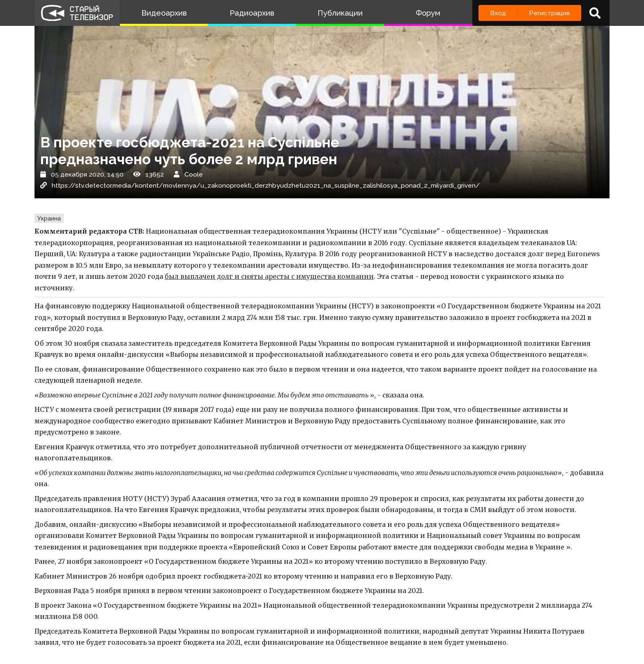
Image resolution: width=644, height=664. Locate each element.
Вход (498, 13)
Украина (49, 218)
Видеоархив (164, 13)
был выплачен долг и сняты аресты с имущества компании (269, 277)
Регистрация (549, 13)
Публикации (340, 13)
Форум (428, 13)
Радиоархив (252, 13)
